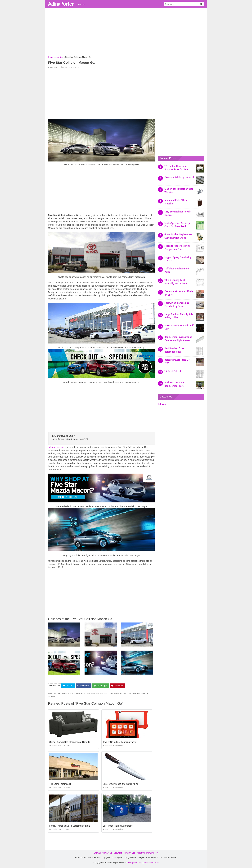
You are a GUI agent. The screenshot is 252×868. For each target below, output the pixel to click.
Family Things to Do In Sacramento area (70, 826)
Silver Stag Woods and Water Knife (120, 784)
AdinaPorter (61, 4)
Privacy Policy (152, 853)
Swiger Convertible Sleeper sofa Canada (70, 742)
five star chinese (60, 693)
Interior (81, 4)
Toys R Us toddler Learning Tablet (120, 742)
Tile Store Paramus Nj (60, 784)
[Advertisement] (126, 33)
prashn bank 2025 (151, 863)
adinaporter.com (56, 447)
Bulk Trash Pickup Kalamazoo (118, 826)
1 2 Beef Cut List (173, 371)
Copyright (118, 853)
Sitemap (97, 853)
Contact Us (107, 853)
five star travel (103, 693)
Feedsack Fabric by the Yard (179, 177)
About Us (141, 853)
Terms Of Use (129, 853)
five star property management (82, 693)
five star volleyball (119, 693)
